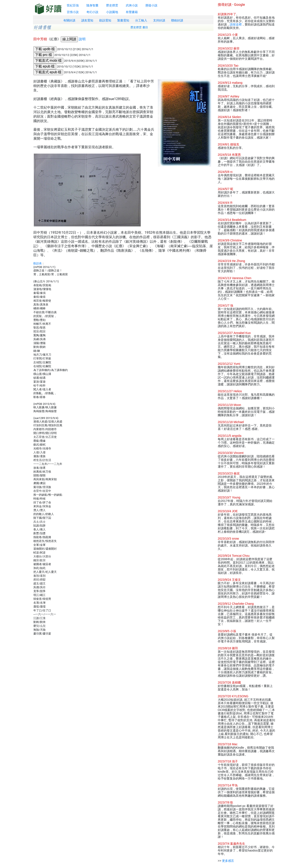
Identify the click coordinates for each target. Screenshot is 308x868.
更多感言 (228, 861)
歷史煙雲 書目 (139, 27)
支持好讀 (159, 20)
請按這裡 (236, 24)
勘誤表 (38, 263)
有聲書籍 (132, 12)
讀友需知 (87, 20)
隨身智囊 (92, 5)
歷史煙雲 (112, 5)
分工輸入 (141, 20)
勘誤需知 (105, 20)
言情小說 (73, 12)
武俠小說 (132, 5)
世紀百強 (73, 5)
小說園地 (112, 12)
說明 (82, 39)
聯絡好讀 (177, 20)
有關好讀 (69, 20)
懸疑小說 (151, 5)
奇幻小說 (92, 12)
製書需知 (123, 20)
